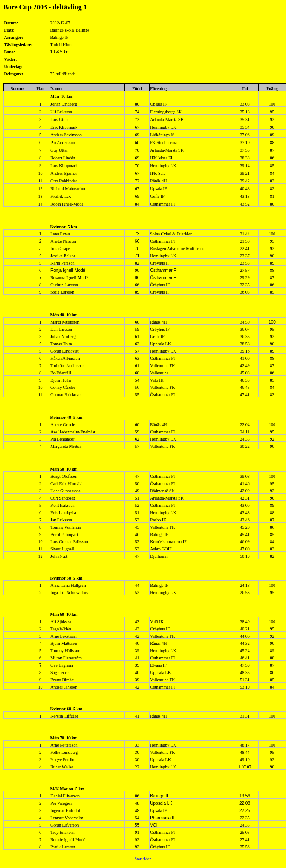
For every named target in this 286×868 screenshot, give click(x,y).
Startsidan (143, 859)
